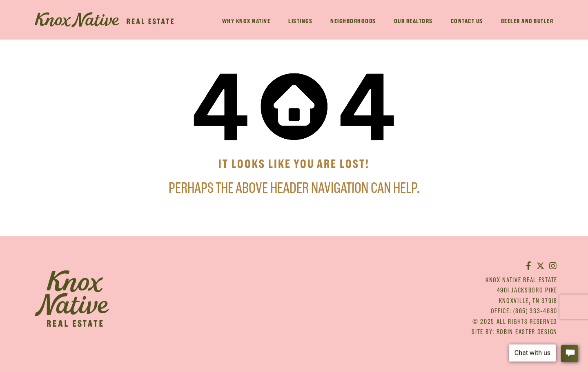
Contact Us (467, 21)
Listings (300, 21)
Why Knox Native (246, 21)
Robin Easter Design (527, 332)
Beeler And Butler (527, 21)
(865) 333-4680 (535, 311)
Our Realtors (413, 21)
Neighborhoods (353, 21)
